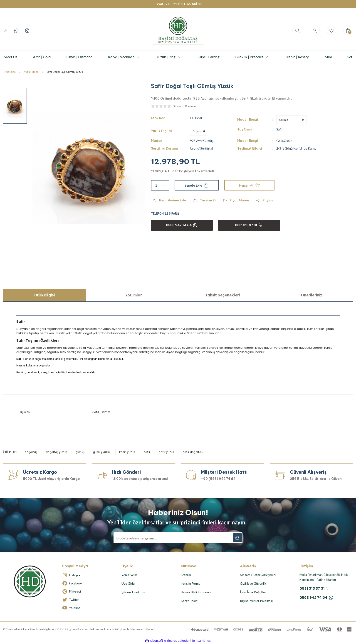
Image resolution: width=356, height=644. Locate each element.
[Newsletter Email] (178, 538)
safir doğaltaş (193, 452)
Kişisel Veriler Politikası (256, 601)
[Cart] (348, 30)
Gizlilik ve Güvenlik (253, 583)
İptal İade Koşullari (253, 592)
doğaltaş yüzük (56, 452)
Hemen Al (250, 185)
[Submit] (237, 538)
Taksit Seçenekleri (222, 295)
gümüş (80, 452)
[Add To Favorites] (169, 200)
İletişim (186, 575)
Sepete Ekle (197, 185)
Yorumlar (133, 295)
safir (147, 452)
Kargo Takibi (189, 601)
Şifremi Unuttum (133, 592)
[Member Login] (314, 30)
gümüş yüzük (102, 452)
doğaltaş (31, 452)
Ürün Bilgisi (44, 295)
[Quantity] (160, 185)
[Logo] (178, 31)
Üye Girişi (128, 583)
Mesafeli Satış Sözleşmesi (258, 575)
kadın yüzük (127, 452)
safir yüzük (167, 452)
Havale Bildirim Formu (196, 592)
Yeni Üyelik (129, 575)
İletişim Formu (191, 583)
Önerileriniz (311, 295)
